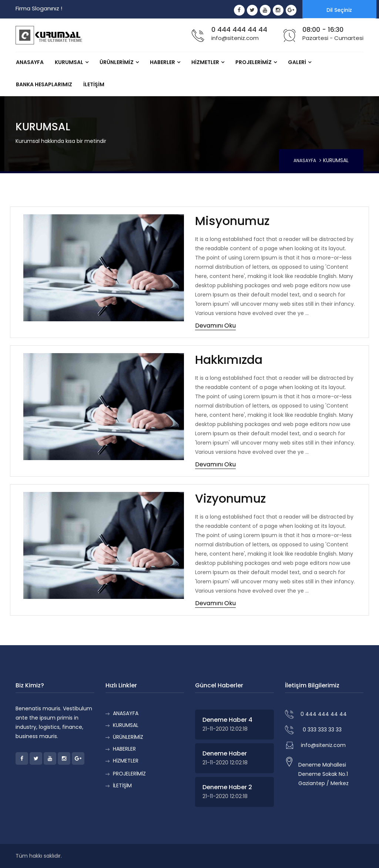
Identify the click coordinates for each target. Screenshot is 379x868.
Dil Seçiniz (339, 10)
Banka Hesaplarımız (44, 84)
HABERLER (162, 62)
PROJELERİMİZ (254, 62)
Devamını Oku (215, 326)
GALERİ (297, 62)
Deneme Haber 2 (227, 787)
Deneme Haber (225, 753)
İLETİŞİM (94, 84)
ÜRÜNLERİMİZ (117, 62)
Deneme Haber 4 (227, 720)
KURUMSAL (69, 62)
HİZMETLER (205, 62)
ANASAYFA (30, 62)
